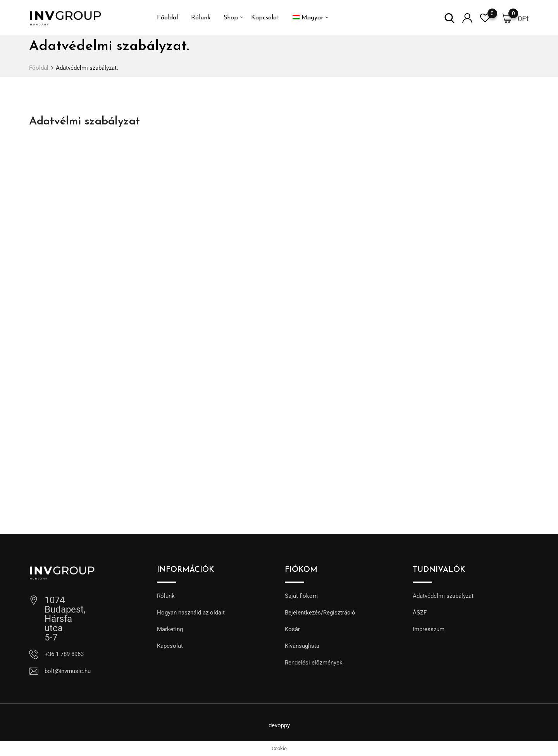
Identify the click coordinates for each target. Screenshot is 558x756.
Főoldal (167, 18)
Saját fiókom (301, 596)
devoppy (279, 725)
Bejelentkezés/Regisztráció (320, 613)
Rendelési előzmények (314, 663)
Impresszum (429, 629)
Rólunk (201, 18)
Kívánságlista (302, 646)
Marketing (170, 629)
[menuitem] (308, 18)
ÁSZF (420, 613)
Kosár (292, 629)
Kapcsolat (265, 18)
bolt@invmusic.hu (68, 671)
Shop (231, 18)
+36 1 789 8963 (64, 654)
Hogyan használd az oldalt (191, 613)
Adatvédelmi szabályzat (443, 596)
